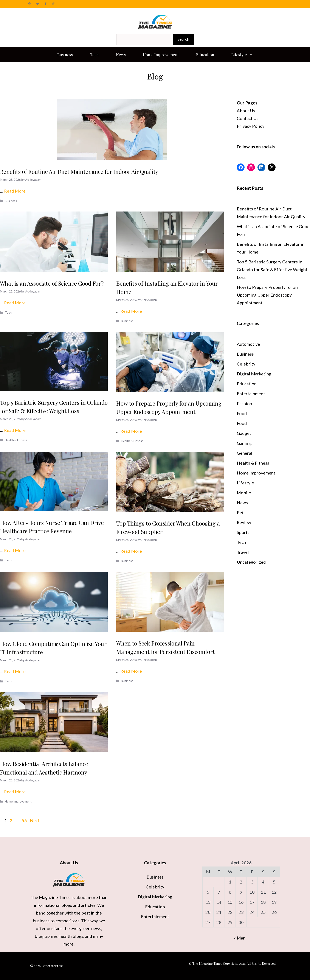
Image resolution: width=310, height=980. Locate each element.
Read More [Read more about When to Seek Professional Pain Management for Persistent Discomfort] (131, 671)
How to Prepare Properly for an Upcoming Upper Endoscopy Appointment (267, 295)
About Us (246, 110)
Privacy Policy (251, 126)
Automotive (248, 344)
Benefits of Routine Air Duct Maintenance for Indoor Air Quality (79, 172)
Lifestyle (246, 55)
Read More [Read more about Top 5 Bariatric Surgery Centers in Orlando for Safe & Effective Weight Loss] (15, 430)
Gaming (244, 443)
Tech (94, 55)
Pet (240, 512)
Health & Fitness (16, 440)
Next (37, 820)
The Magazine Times (51, 897)
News (121, 55)
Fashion (244, 403)
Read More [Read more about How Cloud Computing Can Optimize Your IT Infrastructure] (15, 671)
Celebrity (246, 364)
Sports (243, 532)
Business (65, 55)
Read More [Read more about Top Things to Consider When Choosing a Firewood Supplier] (131, 551)
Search (183, 39)
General (245, 453)
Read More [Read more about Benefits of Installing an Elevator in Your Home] (131, 311)
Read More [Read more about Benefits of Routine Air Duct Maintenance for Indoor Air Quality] (15, 191)
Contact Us (248, 118)
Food (242, 413)
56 (25, 820)
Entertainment (251, 394)
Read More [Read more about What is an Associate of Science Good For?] (15, 303)
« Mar (239, 938)
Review (244, 522)
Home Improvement (161, 55)
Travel (243, 552)
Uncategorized (251, 562)
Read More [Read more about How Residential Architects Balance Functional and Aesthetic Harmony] (15, 792)
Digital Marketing (254, 374)
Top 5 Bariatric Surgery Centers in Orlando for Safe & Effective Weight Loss (272, 269)
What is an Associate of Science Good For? (52, 283)
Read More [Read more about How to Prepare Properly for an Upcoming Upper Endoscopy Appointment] (131, 431)
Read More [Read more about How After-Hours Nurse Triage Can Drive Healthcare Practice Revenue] (15, 550)
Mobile (244, 493)
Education (205, 55)
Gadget (244, 433)
